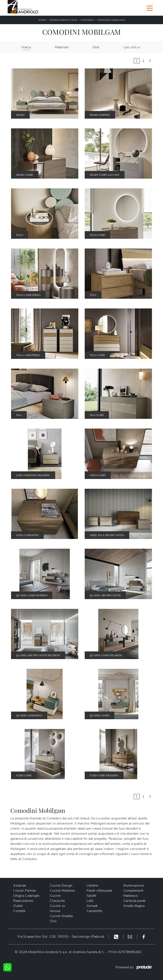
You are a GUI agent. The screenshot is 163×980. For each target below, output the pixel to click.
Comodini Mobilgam (111, 20)
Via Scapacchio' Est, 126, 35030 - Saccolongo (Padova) (61, 937)
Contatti (19, 911)
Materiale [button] (62, 47)
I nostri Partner (25, 891)
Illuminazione (133, 886)
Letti (90, 901)
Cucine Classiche (57, 898)
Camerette (94, 911)
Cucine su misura (58, 908)
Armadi (92, 906)
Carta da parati (135, 901)
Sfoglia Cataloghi (26, 896)
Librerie (92, 886)
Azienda (20, 886)
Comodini (87, 20)
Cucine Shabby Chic (61, 919)
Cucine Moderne (62, 891)
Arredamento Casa (63, 20)
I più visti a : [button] (132, 47)
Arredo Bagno (134, 906)
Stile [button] (96, 47)
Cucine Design (61, 886)
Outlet (18, 906)
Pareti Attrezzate (99, 891)
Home (42, 20)
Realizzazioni (23, 901)
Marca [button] (26, 47)
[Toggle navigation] (150, 8)
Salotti (92, 896)
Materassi (131, 896)
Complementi (133, 891)
